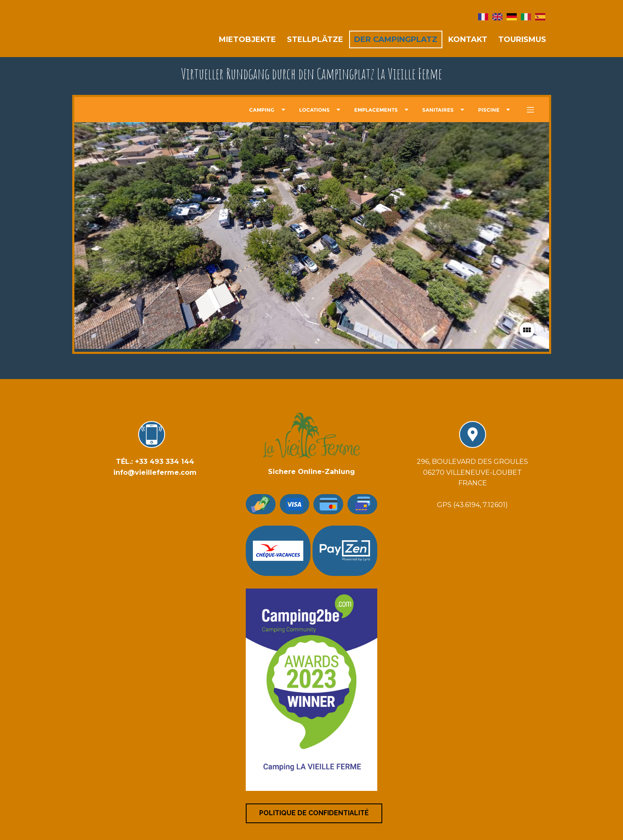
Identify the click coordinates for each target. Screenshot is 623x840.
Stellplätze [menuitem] (315, 39)
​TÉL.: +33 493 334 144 (155, 462)
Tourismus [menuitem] (522, 39)
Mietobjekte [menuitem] (247, 39)
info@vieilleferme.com (155, 472)
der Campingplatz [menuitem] (396, 39)
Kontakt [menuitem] (468, 39)
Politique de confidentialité (314, 813)
